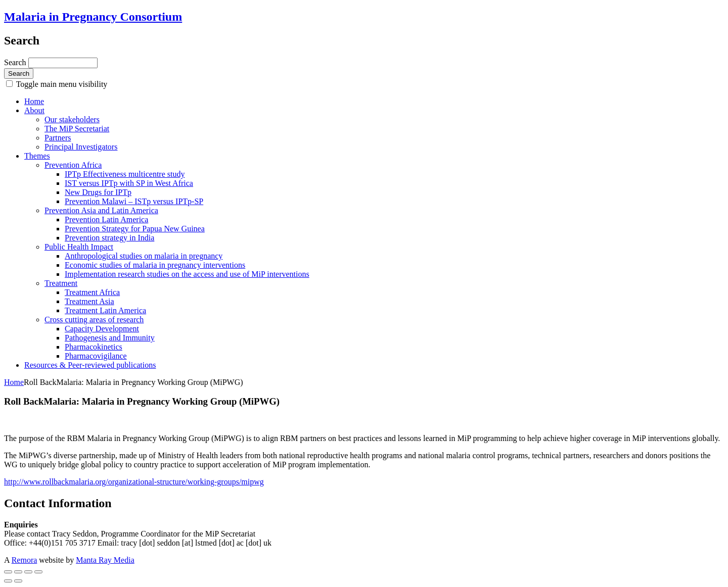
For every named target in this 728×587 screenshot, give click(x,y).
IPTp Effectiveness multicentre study (125, 174)
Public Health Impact (79, 247)
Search (16, 62)
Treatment (61, 283)
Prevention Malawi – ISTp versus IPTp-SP (134, 201)
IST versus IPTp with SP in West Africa (129, 183)
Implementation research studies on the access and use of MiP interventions (187, 274)
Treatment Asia (89, 301)
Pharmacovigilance (96, 356)
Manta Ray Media (105, 560)
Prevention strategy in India (109, 238)
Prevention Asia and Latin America (101, 210)
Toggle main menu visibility (61, 84)
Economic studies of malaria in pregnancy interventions (155, 265)
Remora (25, 560)
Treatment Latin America (105, 310)
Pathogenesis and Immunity (110, 338)
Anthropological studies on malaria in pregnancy (144, 256)
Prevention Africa (73, 165)
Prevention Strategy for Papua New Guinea (135, 229)
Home (34, 101)
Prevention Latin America (106, 219)
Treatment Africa (92, 292)
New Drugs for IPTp (98, 192)
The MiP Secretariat (77, 129)
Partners (58, 138)
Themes (37, 156)
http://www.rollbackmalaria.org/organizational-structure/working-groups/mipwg (134, 482)
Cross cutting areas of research (94, 320)
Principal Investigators (81, 147)
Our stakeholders (72, 119)
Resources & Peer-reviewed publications (90, 365)
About (34, 110)
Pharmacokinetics (94, 347)
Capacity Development (102, 329)
